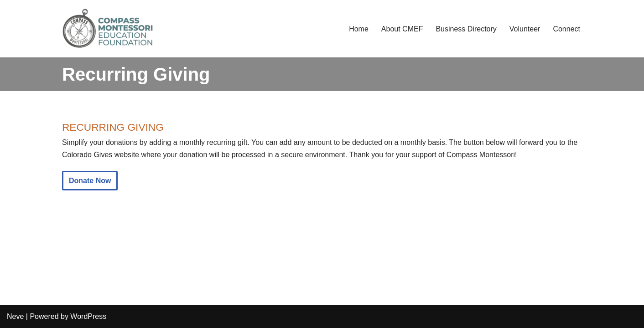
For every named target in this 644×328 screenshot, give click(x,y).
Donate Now (90, 181)
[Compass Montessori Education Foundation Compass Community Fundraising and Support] (108, 29)
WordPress (88, 316)
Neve (15, 316)
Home (359, 29)
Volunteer (525, 29)
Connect (566, 29)
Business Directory (466, 29)
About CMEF (402, 29)
